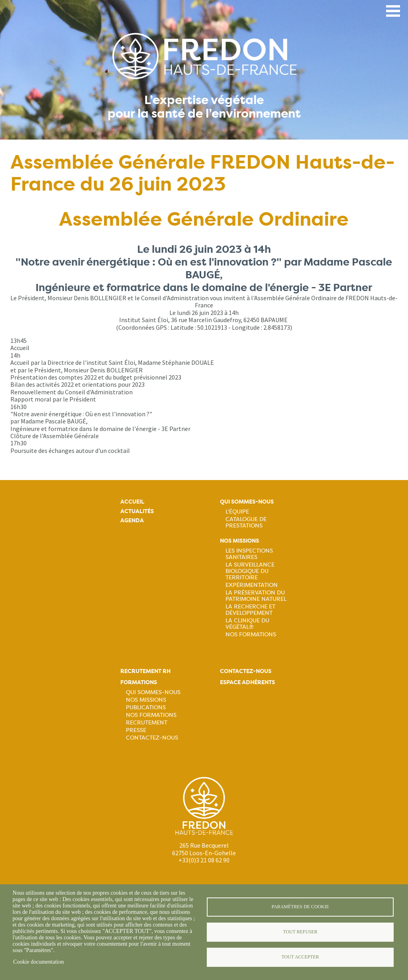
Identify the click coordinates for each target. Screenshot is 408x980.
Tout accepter (300, 957)
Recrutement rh (145, 671)
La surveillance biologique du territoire (250, 571)
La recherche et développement (250, 610)
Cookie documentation (38, 962)
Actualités (137, 511)
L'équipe (237, 512)
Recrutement (147, 722)
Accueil (132, 502)
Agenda (132, 521)
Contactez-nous (152, 738)
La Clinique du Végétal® (247, 624)
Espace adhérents (247, 682)
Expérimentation (252, 585)
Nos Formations (251, 634)
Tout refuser (300, 932)
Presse (136, 730)
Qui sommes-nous (247, 502)
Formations (139, 682)
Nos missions (239, 541)
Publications (146, 707)
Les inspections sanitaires (249, 554)
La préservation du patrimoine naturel (256, 596)
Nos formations (151, 715)
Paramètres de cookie (300, 907)
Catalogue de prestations (246, 522)
